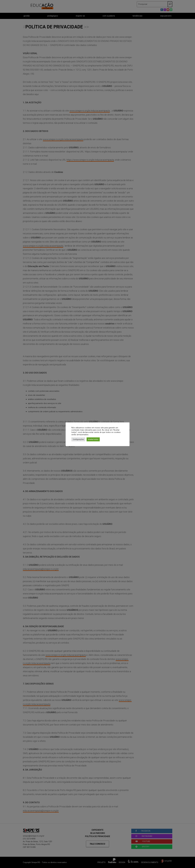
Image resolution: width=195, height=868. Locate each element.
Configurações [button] (78, 439)
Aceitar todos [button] (93, 439)
